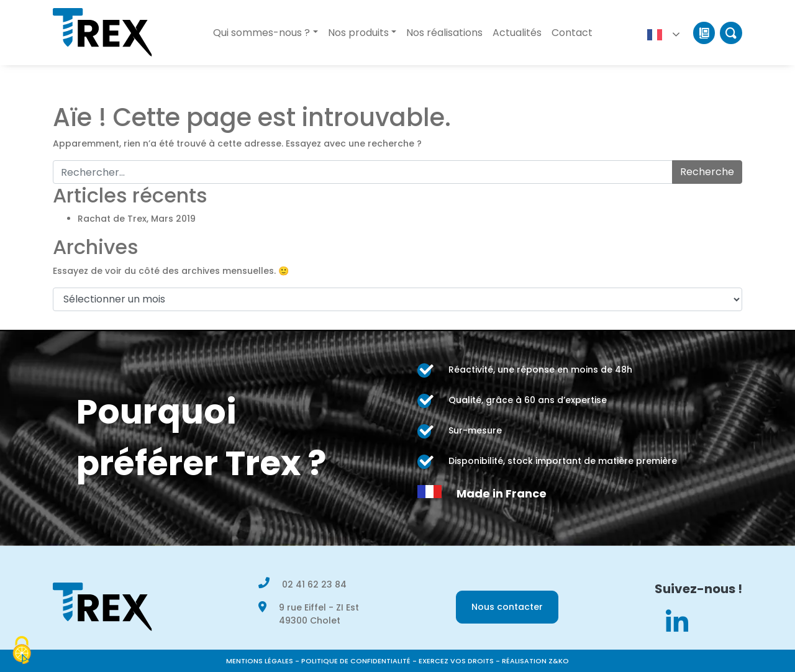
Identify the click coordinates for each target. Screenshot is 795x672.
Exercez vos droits (456, 661)
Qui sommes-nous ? (261, 33)
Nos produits (358, 33)
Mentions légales (260, 661)
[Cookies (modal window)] (22, 651)
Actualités (517, 33)
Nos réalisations (444, 33)
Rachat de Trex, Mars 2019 (137, 219)
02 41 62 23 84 (314, 584)
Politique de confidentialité (356, 661)
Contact (572, 33)
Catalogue (704, 33)
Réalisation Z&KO (535, 661)
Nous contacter (507, 607)
